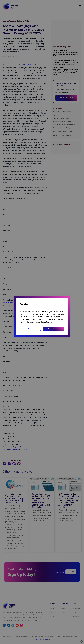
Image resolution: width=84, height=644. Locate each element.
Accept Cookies (53, 329)
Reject (30, 329)
